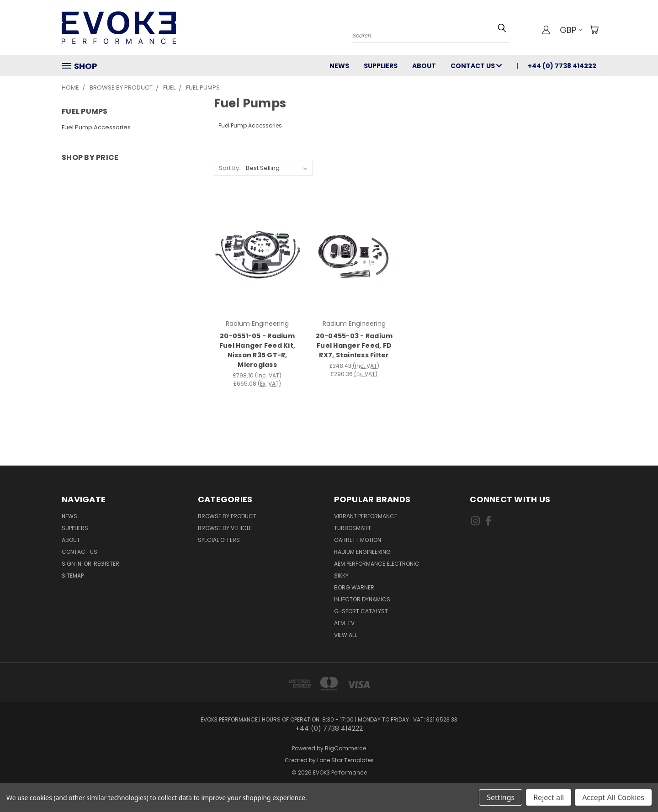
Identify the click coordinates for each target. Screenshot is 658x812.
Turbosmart (353, 528)
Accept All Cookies (613, 797)
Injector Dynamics (362, 599)
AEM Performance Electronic (377, 564)
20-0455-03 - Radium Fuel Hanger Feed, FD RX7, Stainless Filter (354, 345)
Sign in (72, 564)
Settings (501, 797)
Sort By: (230, 168)
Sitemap (73, 576)
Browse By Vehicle (225, 528)
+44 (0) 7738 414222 (562, 66)
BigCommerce (345, 748)
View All (345, 635)
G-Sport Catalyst (361, 611)
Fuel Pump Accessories (96, 127)
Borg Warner (354, 587)
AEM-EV (344, 623)
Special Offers (219, 540)
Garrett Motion (358, 540)
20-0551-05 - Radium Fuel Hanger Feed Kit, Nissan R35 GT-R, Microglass (257, 350)
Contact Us (476, 66)
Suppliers (381, 66)
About (424, 66)
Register (106, 564)
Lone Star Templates (345, 760)
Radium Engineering (362, 552)
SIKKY (341, 576)
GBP (571, 30)
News (339, 66)
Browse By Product (227, 516)
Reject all (549, 797)
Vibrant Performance (366, 516)
